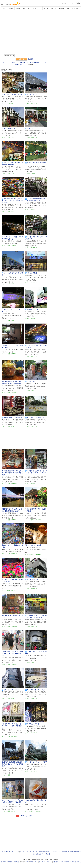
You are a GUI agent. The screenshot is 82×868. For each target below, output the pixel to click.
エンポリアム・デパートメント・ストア (12, 310)
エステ (31, 862)
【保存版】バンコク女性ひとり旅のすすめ (12, 346)
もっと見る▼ (76, 8)
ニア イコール (31, 382)
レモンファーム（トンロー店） (13, 94)
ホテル (46, 8)
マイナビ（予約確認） (75, 3)
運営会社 (10, 862)
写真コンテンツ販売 (70, 862)
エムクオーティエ (32, 309)
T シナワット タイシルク (35, 690)
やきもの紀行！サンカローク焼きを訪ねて (36, 510)
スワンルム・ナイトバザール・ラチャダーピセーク (13, 164)
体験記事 (23, 62)
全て (4, 62)
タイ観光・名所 (64, 852)
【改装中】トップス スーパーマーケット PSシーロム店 (36, 616)
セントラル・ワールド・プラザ (36, 762)
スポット (13, 62)
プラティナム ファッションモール (36, 653)
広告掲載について (58, 862)
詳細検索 (31, 59)
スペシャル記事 (34, 62)
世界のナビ (3, 862)
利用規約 (16, 862)
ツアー (36, 862)
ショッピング (27, 8)
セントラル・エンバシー (10, 690)
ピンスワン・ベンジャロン (35, 418)
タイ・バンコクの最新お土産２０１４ (12, 616)
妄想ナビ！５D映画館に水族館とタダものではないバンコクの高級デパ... (12, 764)
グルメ (18, 8)
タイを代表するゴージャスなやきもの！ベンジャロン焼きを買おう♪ (13, 382)
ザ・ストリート (31, 94)
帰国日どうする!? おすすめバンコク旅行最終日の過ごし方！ (12, 510)
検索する (21, 59)
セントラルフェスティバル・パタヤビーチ (36, 238)
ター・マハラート (8, 128)
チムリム (29, 128)
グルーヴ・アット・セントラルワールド (36, 346)
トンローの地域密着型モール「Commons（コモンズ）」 (35, 200)
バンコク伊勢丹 (31, 273)
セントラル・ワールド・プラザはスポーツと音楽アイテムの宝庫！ (12, 801)
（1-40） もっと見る (26, 816)
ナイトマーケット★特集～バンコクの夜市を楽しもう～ (12, 238)
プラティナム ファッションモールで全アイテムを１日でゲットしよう (12, 654)
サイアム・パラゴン (32, 724)
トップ (4, 8)
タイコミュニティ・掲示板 (41, 854)
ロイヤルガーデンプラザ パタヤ (13, 274)
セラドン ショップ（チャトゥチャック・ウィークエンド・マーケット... (36, 473)
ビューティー (37, 8)
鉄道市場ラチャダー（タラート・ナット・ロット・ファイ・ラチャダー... (12, 201)
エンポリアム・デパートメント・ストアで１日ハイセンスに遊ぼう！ (12, 726)
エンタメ (53, 8)
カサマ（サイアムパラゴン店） (13, 418)
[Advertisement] (41, 16)
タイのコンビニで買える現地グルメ (36, 801)
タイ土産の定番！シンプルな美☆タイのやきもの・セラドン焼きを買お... (12, 473)
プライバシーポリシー (45, 862)
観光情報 (61, 8)
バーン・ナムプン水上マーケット (36, 164)
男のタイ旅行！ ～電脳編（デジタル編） (13, 546)
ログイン (64, 3)
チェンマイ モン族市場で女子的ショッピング (12, 580)
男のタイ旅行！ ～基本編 (33, 545)
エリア (11, 8)
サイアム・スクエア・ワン (35, 579)
